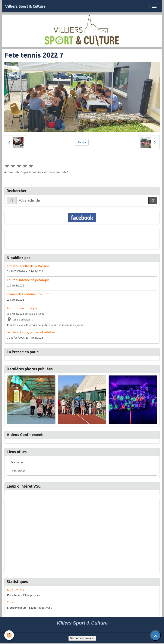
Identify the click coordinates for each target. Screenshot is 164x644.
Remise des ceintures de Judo (29, 294)
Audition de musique (22, 308)
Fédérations (18, 471)
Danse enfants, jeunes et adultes (31, 332)
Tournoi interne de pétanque (28, 280)
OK (153, 200)
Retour (82, 142)
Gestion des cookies (82, 638)
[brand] (25, 6)
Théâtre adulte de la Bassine (28, 266)
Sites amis (17, 462)
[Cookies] (9, 635)
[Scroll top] (155, 635)
